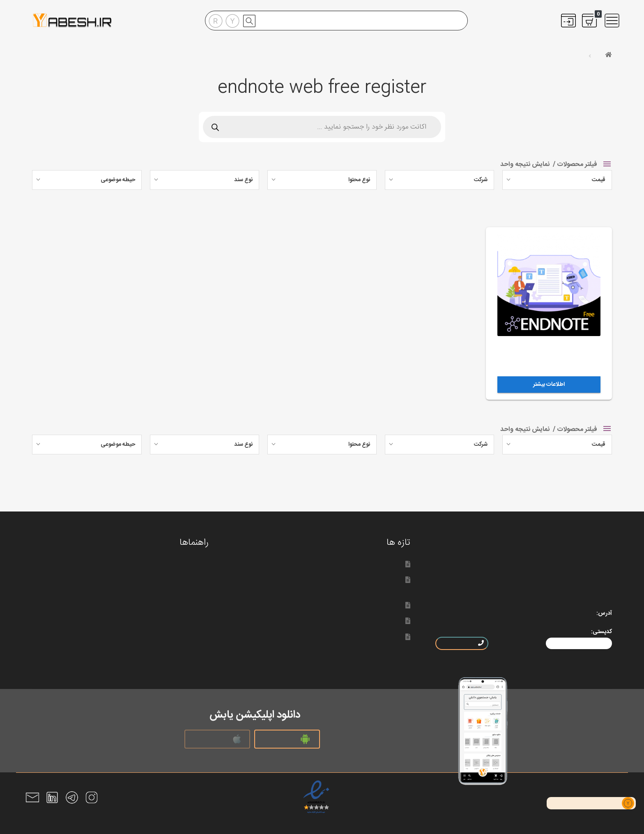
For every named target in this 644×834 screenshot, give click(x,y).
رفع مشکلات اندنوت (172, 659)
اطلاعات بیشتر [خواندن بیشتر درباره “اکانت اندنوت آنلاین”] (549, 385)
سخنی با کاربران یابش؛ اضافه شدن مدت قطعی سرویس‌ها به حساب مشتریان (319, 584)
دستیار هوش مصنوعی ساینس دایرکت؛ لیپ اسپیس (332, 564)
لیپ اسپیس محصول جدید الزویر (356, 605)
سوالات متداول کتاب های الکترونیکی (150, 643)
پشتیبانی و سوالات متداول (163, 612)
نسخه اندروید (287, 739)
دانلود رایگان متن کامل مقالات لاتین (151, 627)
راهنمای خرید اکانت (172, 579)
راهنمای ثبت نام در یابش (165, 564)
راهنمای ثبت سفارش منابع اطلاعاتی (151, 596)
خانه (597, 55)
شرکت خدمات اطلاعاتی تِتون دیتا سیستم (345, 621)
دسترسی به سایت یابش (367, 637)
